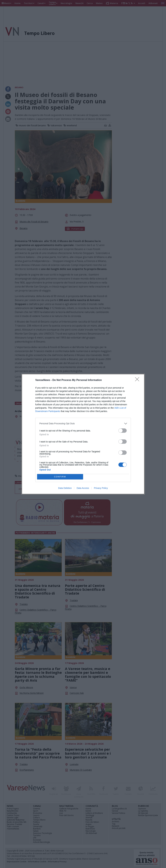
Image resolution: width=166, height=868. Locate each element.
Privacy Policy (101, 488)
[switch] (123, 431)
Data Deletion (65, 488)
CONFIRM (60, 477)
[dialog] (83, 434)
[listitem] (83, 424)
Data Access (83, 488)
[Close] (138, 380)
